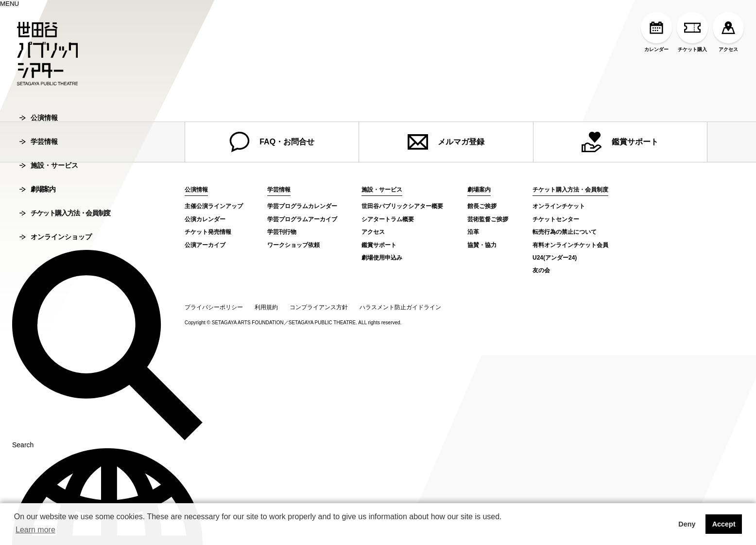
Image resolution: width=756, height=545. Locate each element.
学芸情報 (39, 205)
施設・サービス (49, 229)
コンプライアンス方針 (319, 307)
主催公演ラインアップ (214, 206)
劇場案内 (37, 252)
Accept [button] (724, 524)
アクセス (728, 32)
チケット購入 (692, 32)
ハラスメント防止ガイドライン (400, 307)
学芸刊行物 (282, 232)
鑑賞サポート (620, 142)
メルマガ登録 (446, 142)
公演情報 (39, 181)
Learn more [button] (35, 530)
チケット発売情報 (208, 232)
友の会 (541, 270)
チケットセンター (556, 219)
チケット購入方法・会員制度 (65, 276)
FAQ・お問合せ (272, 142)
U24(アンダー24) (555, 258)
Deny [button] (687, 524)
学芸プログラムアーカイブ (302, 219)
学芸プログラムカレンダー (302, 206)
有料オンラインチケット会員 (570, 245)
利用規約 (266, 307)
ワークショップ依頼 (293, 245)
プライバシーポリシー (214, 307)
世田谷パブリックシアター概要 (402, 206)
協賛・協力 (482, 245)
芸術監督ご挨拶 (488, 219)
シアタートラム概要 (388, 219)
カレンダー (656, 32)
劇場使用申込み (382, 258)
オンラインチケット (559, 206)
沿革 (473, 232)
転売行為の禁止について (565, 232)
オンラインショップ (56, 300)
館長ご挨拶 (482, 206)
